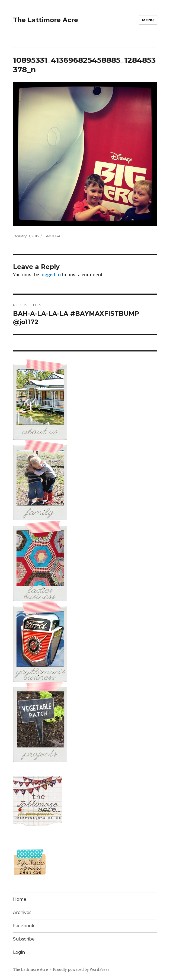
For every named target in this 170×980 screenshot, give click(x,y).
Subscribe (24, 939)
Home (20, 899)
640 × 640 (53, 236)
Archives (22, 912)
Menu (148, 20)
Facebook (24, 926)
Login (19, 952)
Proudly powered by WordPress (81, 970)
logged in (50, 275)
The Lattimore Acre (46, 20)
